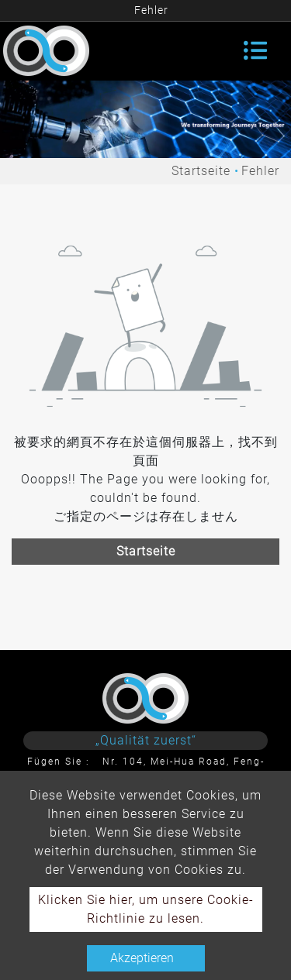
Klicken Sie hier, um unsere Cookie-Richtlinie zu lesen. (146, 909)
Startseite (201, 171)
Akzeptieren (142, 958)
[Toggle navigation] (255, 50)
